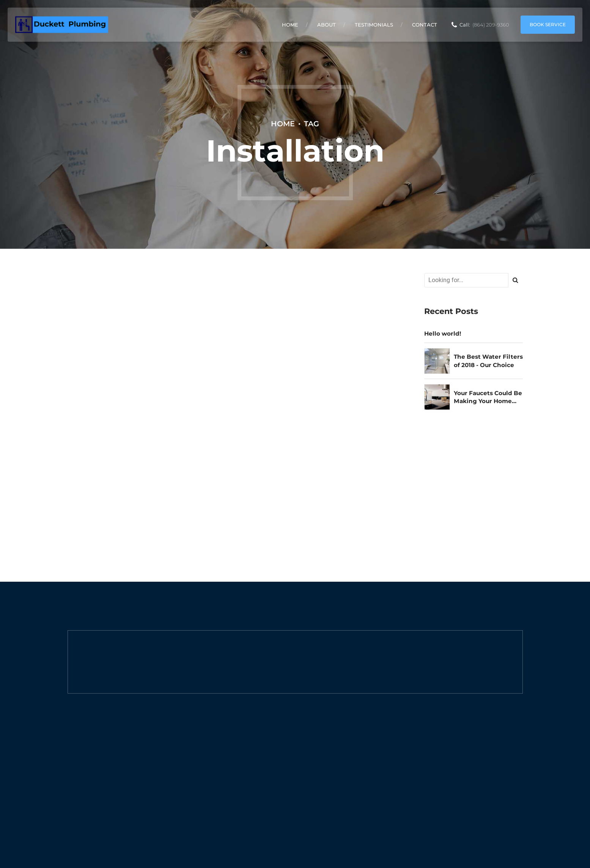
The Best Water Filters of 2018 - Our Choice (488, 361)
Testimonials (374, 25)
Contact (425, 25)
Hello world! (443, 334)
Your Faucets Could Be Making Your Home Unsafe (488, 397)
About (326, 25)
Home (290, 25)
